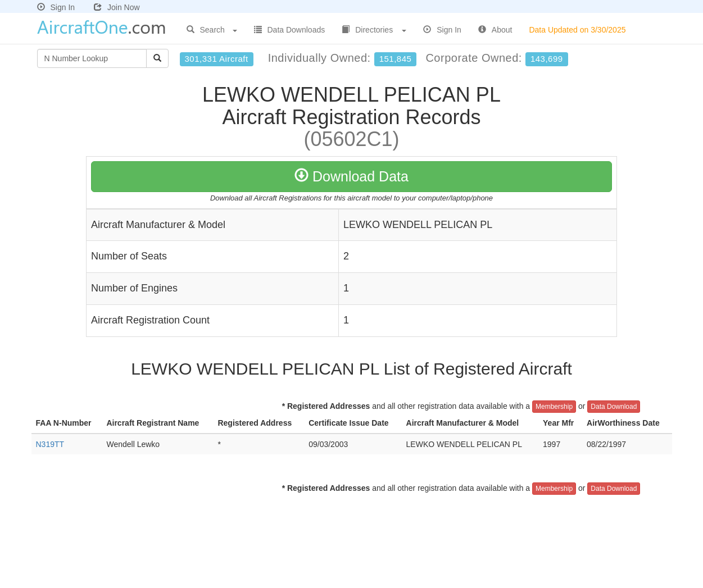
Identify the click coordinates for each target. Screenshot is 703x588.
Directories (374, 30)
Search (212, 30)
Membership (554, 407)
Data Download (614, 407)
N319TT (50, 444)
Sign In (56, 7)
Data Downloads (290, 30)
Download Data (351, 176)
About (495, 30)
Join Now (117, 7)
